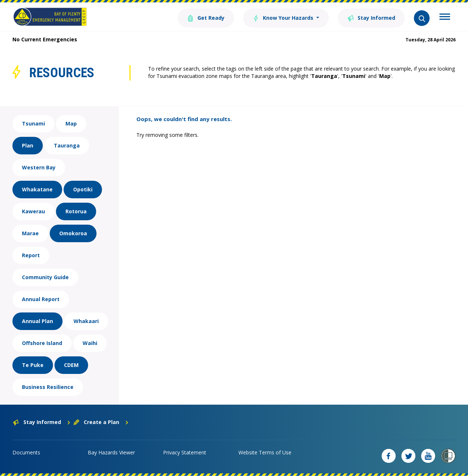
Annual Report (41, 299)
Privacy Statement (185, 452)
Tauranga (67, 145)
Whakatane (37, 189)
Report (31, 255)
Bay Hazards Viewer (111, 452)
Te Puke (33, 365)
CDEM (71, 365)
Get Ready (206, 17)
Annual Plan (37, 321)
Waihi (90, 343)
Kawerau (33, 211)
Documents (26, 452)
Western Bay (39, 167)
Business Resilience (48, 387)
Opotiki (83, 189)
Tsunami (33, 123)
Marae (30, 233)
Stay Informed (371, 17)
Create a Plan (101, 422)
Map (71, 123)
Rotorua (76, 211)
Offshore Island (42, 343)
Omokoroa (73, 233)
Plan (28, 145)
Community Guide (45, 277)
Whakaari (86, 321)
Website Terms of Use (265, 452)
